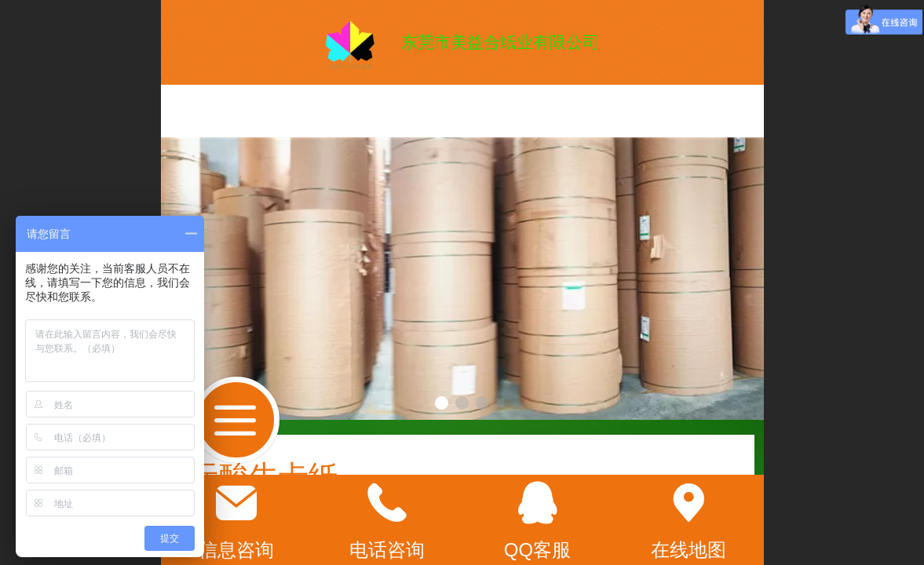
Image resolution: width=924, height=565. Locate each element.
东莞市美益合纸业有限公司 (500, 42)
